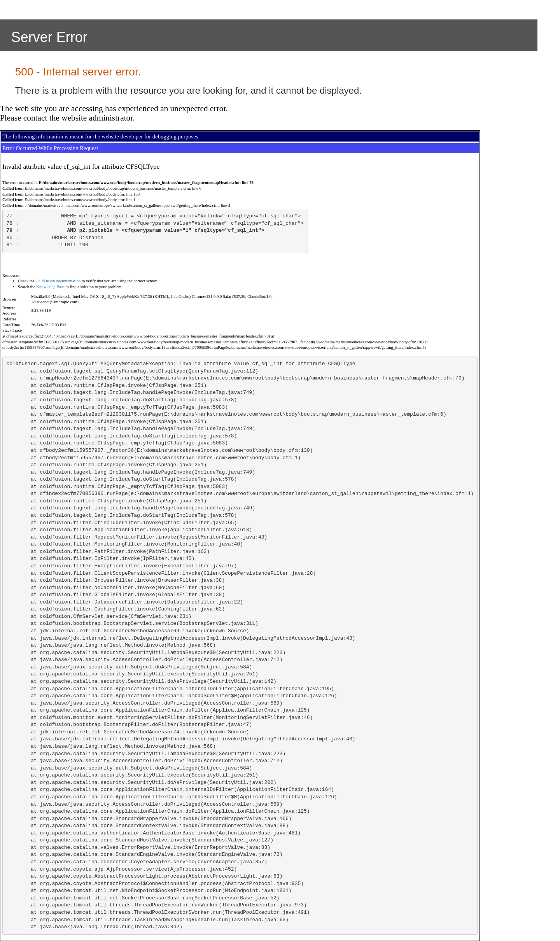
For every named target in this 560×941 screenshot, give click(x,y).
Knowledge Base (50, 287)
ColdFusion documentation (58, 281)
